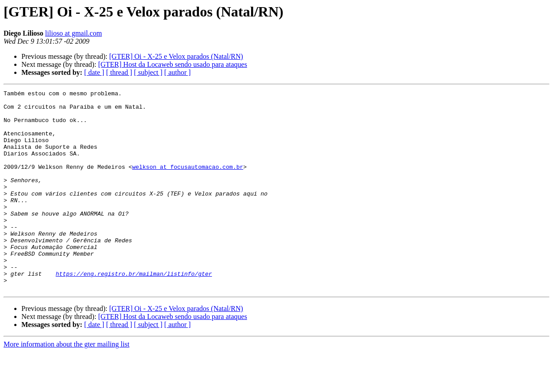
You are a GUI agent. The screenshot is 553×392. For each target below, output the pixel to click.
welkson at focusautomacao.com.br (188, 183)
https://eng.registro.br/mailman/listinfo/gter (134, 311)
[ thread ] (119, 72)
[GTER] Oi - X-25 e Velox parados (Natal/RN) (176, 56)
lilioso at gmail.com (73, 33)
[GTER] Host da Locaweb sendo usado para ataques (173, 64)
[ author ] (178, 72)
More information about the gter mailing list (67, 384)
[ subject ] (148, 72)
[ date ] (94, 72)
